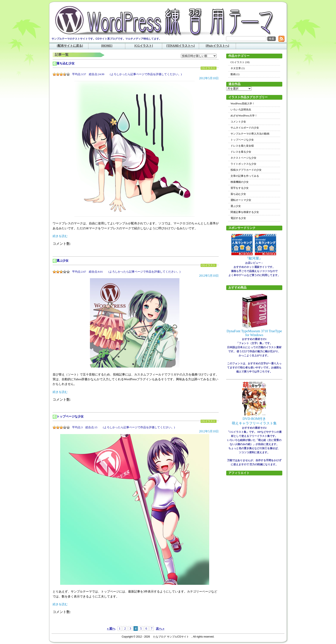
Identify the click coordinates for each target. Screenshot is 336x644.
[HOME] (107, 46)
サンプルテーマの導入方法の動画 (250, 134)
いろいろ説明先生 (241, 110)
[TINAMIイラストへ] (180, 46)
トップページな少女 (70, 417)
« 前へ (111, 628)
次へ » (160, 628)
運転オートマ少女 (241, 200)
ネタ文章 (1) (238, 68)
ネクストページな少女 (243, 158)
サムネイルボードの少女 (245, 128)
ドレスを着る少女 (241, 152)
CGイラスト (209, 68)
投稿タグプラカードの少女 (246, 170)
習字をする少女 (240, 188)
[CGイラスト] (144, 46)
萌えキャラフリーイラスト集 (254, 423)
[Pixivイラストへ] (217, 46)
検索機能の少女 (240, 182)
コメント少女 (238, 122)
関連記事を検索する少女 (245, 212)
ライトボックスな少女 (243, 164)
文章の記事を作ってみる (245, 176)
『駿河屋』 (254, 258)
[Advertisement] (254, 544)
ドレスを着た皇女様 (242, 146)
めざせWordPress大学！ (244, 116)
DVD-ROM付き (254, 419)
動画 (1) (235, 74)
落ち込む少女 (66, 63)
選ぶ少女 (63, 261)
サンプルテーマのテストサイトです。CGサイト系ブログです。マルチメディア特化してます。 (107, 39)
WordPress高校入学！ (243, 104)
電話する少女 (238, 218)
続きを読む (60, 236)
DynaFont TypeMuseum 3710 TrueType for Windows (254, 333)
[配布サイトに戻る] (70, 46)
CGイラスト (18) (240, 62)
